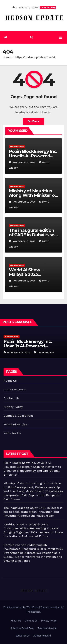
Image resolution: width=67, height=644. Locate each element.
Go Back (33, 121)
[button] (32, 37)
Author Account (15, 389)
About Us (10, 381)
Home (7, 57)
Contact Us (12, 398)
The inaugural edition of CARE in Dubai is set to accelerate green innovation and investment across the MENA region (33, 512)
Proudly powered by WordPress (21, 607)
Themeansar (33, 612)
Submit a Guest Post (18, 416)
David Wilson (44, 352)
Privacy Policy (13, 407)
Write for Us (12, 433)
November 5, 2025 (25, 162)
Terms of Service (15, 424)
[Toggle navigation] (60, 37)
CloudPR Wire (17, 147)
